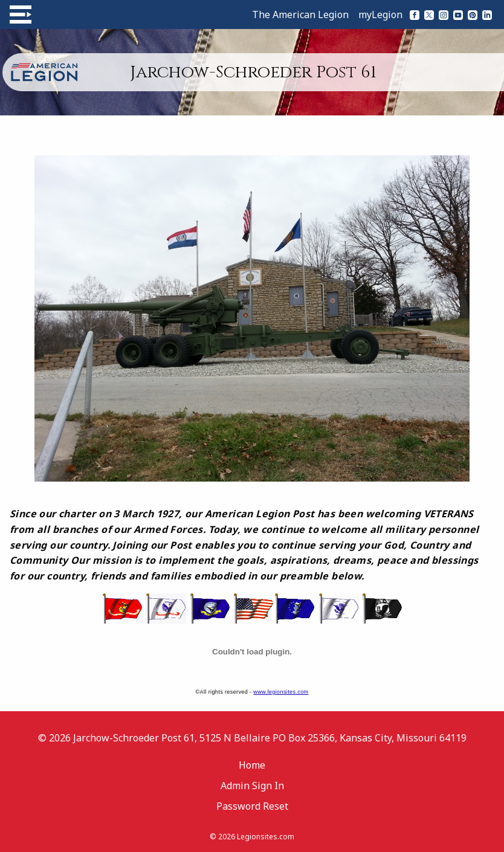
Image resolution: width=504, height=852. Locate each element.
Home (252, 765)
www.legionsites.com (281, 692)
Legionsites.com (266, 837)
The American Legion (300, 15)
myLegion (380, 15)
